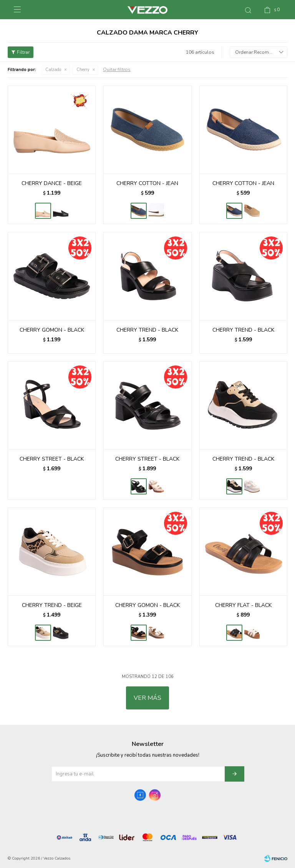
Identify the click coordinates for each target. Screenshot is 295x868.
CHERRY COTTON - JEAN (147, 183)
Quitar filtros (117, 69)
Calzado (53, 70)
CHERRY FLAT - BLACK (243, 605)
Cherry (83, 70)
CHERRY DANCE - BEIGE (52, 183)
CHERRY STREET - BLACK (52, 459)
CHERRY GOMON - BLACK (52, 330)
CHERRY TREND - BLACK (147, 330)
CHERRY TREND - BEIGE (52, 605)
